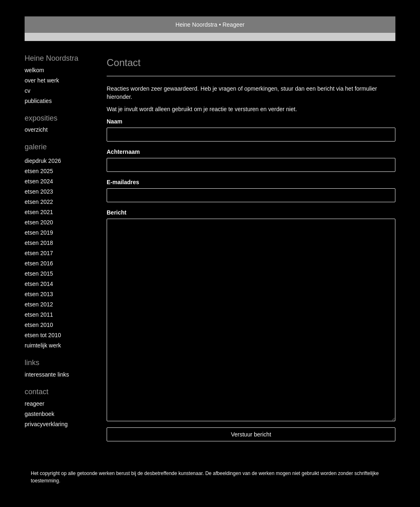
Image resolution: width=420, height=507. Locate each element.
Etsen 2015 (39, 274)
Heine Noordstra (196, 25)
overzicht (36, 130)
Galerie (36, 147)
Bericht (116, 212)
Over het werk (42, 80)
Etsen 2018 (39, 243)
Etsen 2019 (39, 233)
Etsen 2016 (39, 263)
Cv (27, 91)
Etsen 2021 (39, 212)
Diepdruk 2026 (43, 161)
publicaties (38, 101)
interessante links (47, 375)
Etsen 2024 (39, 181)
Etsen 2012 (39, 304)
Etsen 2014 (39, 284)
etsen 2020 (39, 222)
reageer (34, 404)
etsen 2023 (39, 192)
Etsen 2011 (39, 315)
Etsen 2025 (39, 171)
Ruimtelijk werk (43, 345)
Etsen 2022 (39, 202)
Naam (114, 121)
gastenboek (39, 414)
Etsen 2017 (39, 253)
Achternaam (123, 152)
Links (32, 363)
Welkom (34, 70)
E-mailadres (123, 182)
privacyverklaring (46, 424)
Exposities (41, 118)
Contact (37, 392)
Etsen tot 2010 (43, 335)
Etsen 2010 (39, 325)
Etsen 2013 (39, 294)
